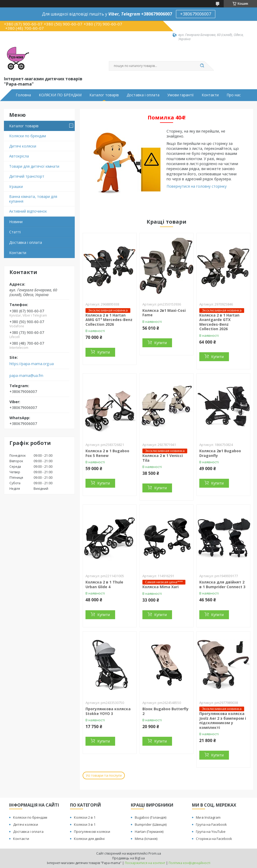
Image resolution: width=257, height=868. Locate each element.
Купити (104, 352)
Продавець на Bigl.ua (128, 858)
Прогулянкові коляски (92, 832)
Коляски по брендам (28, 136)
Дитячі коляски (23, 146)
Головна (23, 95)
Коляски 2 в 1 (85, 817)
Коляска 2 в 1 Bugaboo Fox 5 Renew (107, 453)
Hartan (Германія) (149, 832)
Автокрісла (19, 156)
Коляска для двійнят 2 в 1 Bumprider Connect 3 (222, 584)
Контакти (210, 95)
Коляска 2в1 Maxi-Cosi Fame (164, 313)
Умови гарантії (181, 95)
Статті (15, 232)
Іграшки (16, 186)
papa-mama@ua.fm (26, 376)
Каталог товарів (104, 95)
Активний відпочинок (28, 211)
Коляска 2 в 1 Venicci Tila (163, 458)
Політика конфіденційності (189, 863)
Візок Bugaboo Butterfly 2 (165, 711)
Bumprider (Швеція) (151, 824)
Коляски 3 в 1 (85, 824)
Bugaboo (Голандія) (151, 817)
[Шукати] (202, 66)
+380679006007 (196, 14)
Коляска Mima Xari (160, 587)
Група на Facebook (211, 824)
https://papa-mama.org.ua (32, 364)
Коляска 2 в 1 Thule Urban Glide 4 (104, 584)
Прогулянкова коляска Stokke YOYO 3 (108, 711)
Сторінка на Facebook (214, 839)
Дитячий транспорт (27, 176)
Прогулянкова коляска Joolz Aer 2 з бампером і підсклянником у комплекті (223, 720)
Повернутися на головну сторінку (197, 186)
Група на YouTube (211, 832)
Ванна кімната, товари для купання (33, 199)
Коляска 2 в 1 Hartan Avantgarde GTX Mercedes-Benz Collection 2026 (219, 322)
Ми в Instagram (208, 817)
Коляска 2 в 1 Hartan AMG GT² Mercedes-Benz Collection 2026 (109, 320)
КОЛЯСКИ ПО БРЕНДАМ (60, 95)
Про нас (234, 95)
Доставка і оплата (143, 95)
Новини (16, 222)
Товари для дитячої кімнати (34, 166)
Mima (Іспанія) (146, 839)
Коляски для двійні (89, 839)
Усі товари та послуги (104, 775)
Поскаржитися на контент (145, 863)
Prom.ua (155, 853)
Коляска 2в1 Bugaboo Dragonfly (220, 453)
